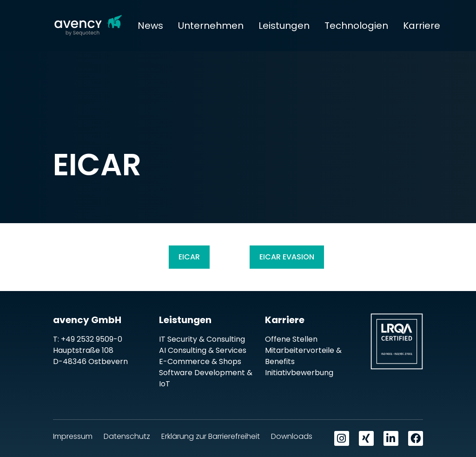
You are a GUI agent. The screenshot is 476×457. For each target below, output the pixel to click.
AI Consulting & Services (203, 350)
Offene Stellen (291, 339)
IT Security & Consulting (202, 339)
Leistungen (284, 26)
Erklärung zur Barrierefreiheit (211, 436)
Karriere (422, 26)
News (150, 26)
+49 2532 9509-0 (92, 339)
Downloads (292, 436)
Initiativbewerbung (299, 373)
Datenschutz (127, 436)
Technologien (356, 26)
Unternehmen (211, 26)
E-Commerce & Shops (200, 361)
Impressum (73, 436)
